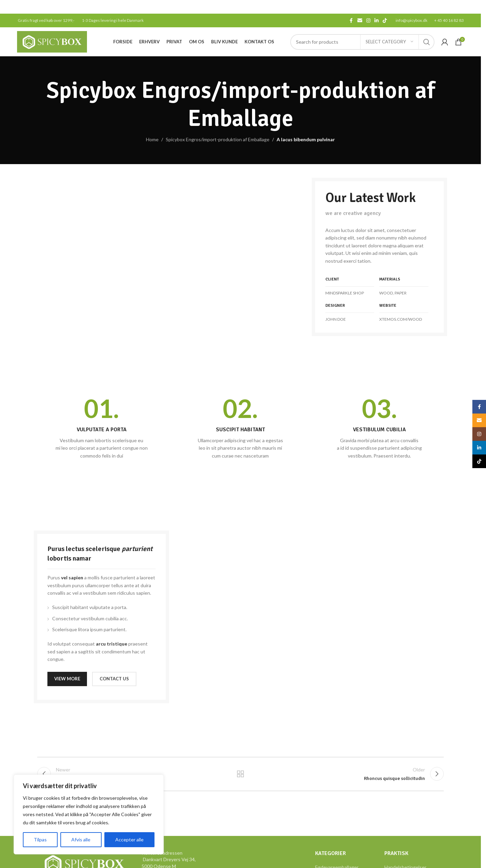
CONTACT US (114, 679)
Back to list (241, 774)
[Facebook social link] (351, 21)
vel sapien (72, 577)
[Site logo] (52, 41)
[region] (89, 814)
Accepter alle (129, 840)
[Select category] (389, 42)
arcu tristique (112, 644)
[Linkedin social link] (377, 21)
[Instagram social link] (368, 21)
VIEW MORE (67, 679)
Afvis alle (81, 840)
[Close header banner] (472, 7)
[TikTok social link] (385, 21)
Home (152, 139)
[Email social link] (360, 21)
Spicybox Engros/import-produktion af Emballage (218, 139)
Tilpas (40, 840)
